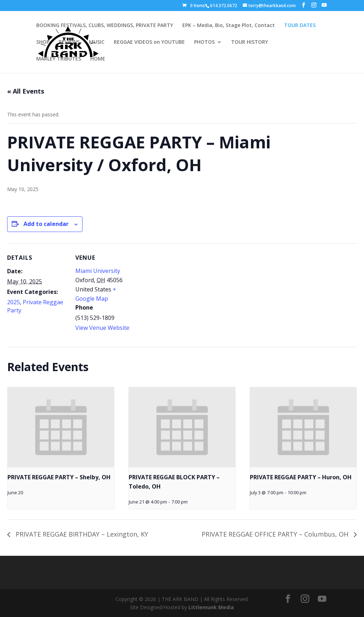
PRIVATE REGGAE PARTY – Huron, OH (301, 477)
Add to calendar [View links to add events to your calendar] (46, 224)
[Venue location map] (181, 293)
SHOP (43, 42)
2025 (14, 302)
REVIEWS (69, 42)
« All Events (26, 91)
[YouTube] (324, 5)
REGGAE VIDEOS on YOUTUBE (149, 42)
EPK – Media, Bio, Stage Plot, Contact (229, 26)
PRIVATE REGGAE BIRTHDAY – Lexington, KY (81, 534)
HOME (98, 59)
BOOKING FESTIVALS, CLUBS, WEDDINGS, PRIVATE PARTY (105, 26)
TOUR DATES (300, 26)
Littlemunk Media (211, 607)
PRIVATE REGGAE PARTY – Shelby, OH (59, 477)
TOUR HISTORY (250, 42)
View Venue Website (102, 328)
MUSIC (97, 42)
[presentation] (61, 427)
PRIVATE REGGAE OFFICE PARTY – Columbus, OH (276, 534)
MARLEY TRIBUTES (59, 59)
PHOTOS (204, 42)
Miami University (98, 271)
